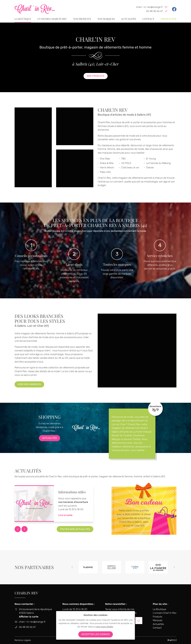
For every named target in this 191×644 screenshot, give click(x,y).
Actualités (129, 19)
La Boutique (23, 19)
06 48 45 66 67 (154, 11)
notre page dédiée (104, 627)
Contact (148, 19)
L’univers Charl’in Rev (52, 19)
